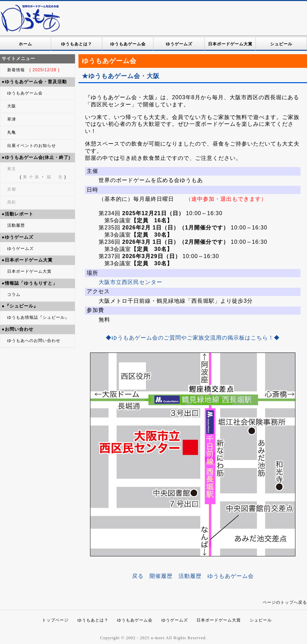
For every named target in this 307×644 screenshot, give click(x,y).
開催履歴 (161, 576)
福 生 (55, 177)
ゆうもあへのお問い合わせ (34, 341)
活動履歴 (16, 225)
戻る (138, 576)
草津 (12, 119)
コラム (14, 295)
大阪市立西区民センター (130, 282)
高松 (12, 202)
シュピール (281, 44)
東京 (12, 169)
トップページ (55, 620)
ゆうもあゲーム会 (128, 44)
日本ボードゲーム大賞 (230, 44)
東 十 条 (31, 177)
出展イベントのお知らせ (32, 146)
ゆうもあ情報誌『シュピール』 (38, 317)
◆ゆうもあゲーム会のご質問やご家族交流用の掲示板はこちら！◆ (193, 338)
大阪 (12, 106)
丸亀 (12, 132)
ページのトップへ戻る (285, 602)
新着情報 (33, 70)
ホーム (25, 44)
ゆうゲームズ (179, 44)
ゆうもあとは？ (77, 44)
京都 (12, 189)
